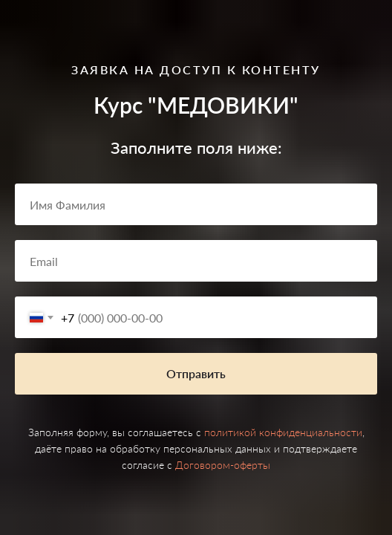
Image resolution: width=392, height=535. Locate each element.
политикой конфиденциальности (283, 432)
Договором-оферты (223, 465)
